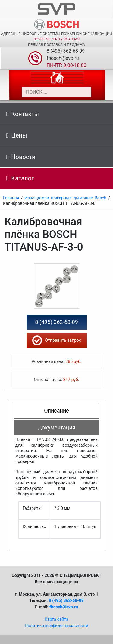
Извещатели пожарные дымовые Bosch (65, 198)
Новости (21, 157)
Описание (56, 411)
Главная (11, 198)
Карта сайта (56, 619)
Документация (56, 427)
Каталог (20, 178)
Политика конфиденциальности (56, 626)
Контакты (22, 114)
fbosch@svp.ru (63, 58)
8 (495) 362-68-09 (66, 51)
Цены (17, 135)
